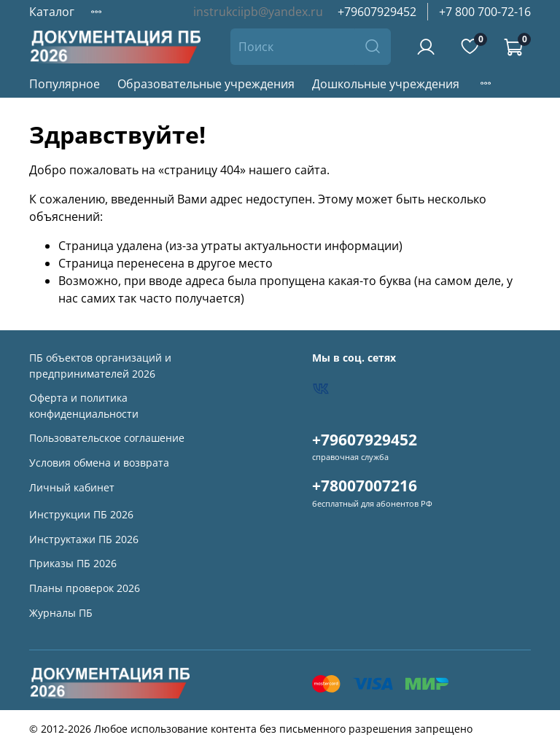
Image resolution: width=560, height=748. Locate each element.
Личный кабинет (72, 487)
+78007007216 (365, 486)
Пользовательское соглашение (107, 438)
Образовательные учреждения (206, 84)
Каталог (52, 12)
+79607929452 (377, 12)
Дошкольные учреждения (386, 84)
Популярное (65, 84)
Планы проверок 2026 (85, 588)
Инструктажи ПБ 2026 (84, 539)
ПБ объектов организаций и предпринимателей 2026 (100, 366)
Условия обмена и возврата (99, 463)
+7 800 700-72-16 (485, 12)
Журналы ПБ (61, 613)
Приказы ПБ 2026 (73, 563)
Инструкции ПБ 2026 (81, 514)
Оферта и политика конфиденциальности (84, 406)
